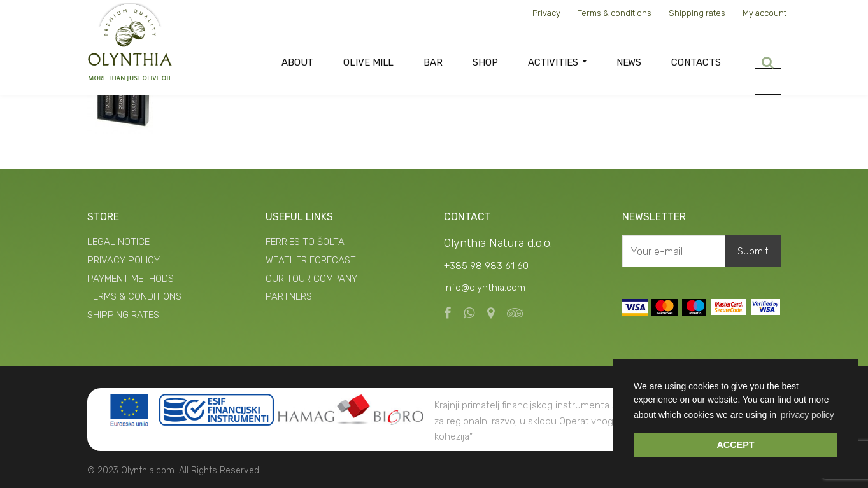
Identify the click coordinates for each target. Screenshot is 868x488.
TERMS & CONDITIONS (134, 296)
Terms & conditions (615, 13)
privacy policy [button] (808, 415)
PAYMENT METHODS (131, 279)
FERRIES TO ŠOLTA (305, 242)
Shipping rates (697, 13)
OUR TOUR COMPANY (311, 279)
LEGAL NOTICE (118, 242)
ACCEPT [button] (735, 445)
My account (765, 13)
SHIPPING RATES (123, 315)
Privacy (546, 13)
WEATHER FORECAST (311, 260)
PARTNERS (289, 296)
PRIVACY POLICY (124, 260)
